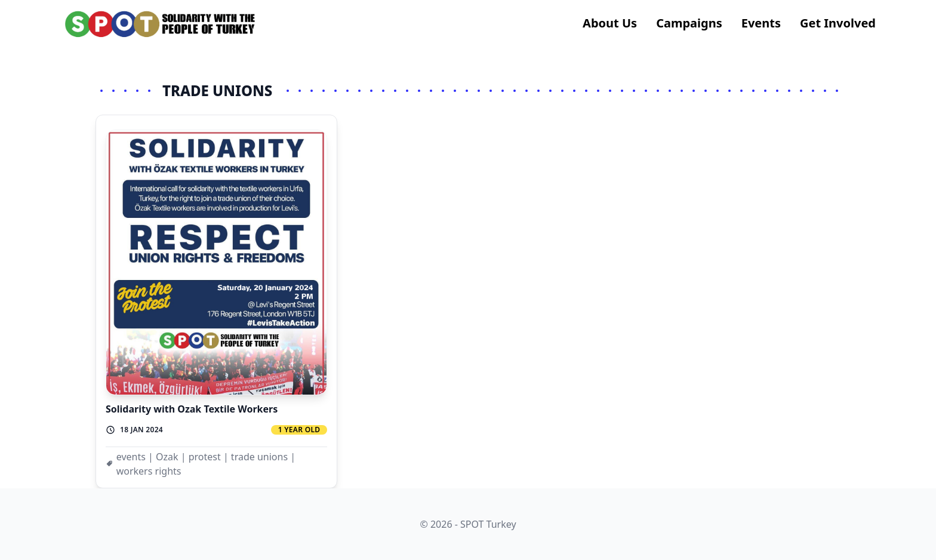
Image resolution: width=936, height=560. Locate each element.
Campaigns (689, 23)
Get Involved (838, 23)
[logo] (161, 24)
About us (610, 23)
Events (761, 23)
